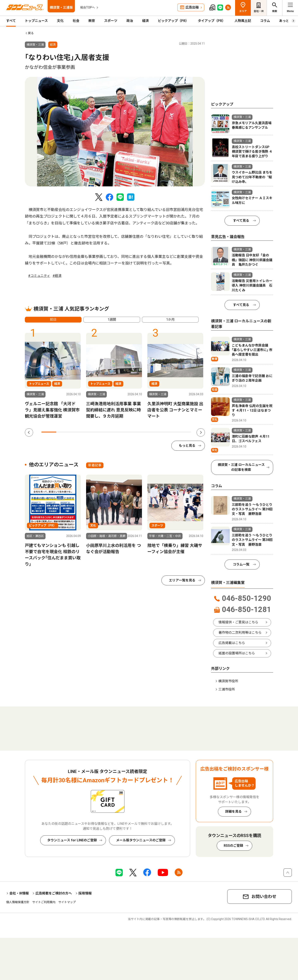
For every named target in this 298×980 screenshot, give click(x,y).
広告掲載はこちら (232, 643)
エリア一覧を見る (182, 580)
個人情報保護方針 (18, 902)
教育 (92, 21)
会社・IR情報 (19, 893)
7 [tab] (139, 432)
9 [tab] (168, 432)
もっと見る (187, 446)
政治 (130, 21)
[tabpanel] (115, 132)
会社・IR (259, 11)
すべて (11, 21)
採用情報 (85, 893)
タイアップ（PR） (212, 21)
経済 (145, 21)
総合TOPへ (88, 7)
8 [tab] (154, 432)
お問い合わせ (264, 897)
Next (201, 432)
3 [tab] (79, 432)
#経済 (57, 276)
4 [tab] (94, 432)
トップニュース (36, 21)
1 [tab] (49, 432)
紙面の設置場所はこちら (237, 653)
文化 (60, 21)
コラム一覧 (241, 564)
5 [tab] (109, 432)
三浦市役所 (227, 689)
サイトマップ (67, 902)
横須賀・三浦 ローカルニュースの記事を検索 (241, 467)
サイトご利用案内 (44, 902)
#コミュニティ (39, 276)
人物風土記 (243, 21)
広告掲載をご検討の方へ (54, 893)
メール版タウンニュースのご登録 (141, 840)
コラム (265, 21)
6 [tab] (124, 432)
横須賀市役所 (228, 681)
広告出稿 (192, 7)
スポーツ (111, 21)
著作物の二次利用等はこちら (240, 633)
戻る (31, 33)
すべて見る (241, 221)
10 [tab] (184, 432)
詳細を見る (233, 812)
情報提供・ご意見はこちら (238, 622)
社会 (76, 21)
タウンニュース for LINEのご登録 (72, 840)
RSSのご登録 (233, 846)
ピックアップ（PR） (173, 21)
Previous (29, 432)
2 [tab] (64, 432)
